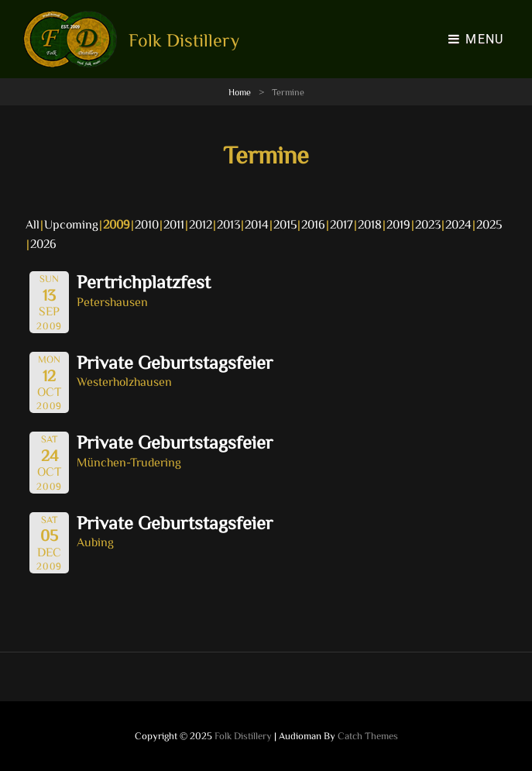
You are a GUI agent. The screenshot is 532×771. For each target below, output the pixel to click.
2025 (489, 224)
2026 (43, 243)
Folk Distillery (184, 40)
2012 (201, 224)
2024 (458, 224)
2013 (228, 224)
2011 (174, 224)
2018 (370, 224)
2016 (313, 224)
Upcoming (71, 224)
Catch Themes (368, 736)
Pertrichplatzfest (144, 281)
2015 (285, 224)
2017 (342, 224)
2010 (147, 224)
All (33, 224)
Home (240, 91)
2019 (398, 224)
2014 (257, 224)
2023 (428, 224)
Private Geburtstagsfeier (175, 362)
